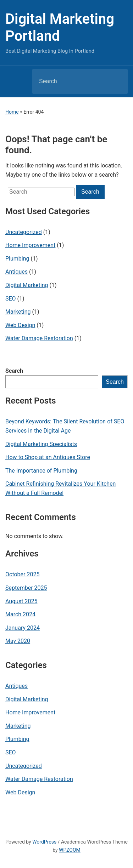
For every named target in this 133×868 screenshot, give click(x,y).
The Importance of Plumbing (41, 471)
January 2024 (23, 628)
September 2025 (26, 588)
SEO (11, 299)
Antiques (16, 272)
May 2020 (18, 641)
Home (12, 112)
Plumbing (17, 259)
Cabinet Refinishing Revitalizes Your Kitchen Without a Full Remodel (60, 488)
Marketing (18, 312)
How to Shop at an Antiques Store (48, 457)
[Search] (71, 81)
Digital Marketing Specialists (41, 444)
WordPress (44, 842)
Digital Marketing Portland (60, 27)
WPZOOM (70, 850)
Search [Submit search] (116, 81)
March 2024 (20, 614)
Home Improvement (30, 245)
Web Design (20, 325)
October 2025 (22, 574)
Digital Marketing (27, 285)
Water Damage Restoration (39, 338)
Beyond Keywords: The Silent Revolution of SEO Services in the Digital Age (65, 426)
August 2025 (21, 601)
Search (14, 371)
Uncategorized (24, 232)
